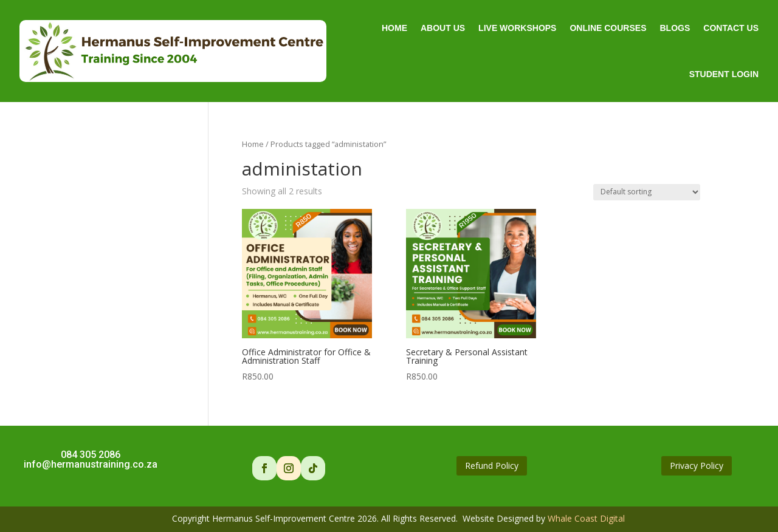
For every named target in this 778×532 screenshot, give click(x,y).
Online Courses (608, 28)
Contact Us (731, 28)
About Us (443, 28)
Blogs (675, 28)
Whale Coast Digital (586, 518)
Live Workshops (517, 28)
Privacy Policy (697, 465)
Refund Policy (492, 465)
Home (394, 28)
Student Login (724, 74)
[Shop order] (647, 192)
